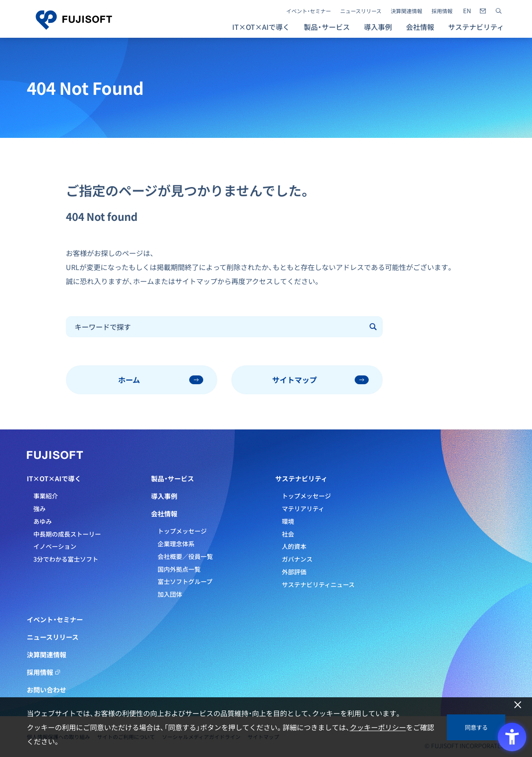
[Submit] (374, 327)
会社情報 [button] (420, 27)
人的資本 (294, 546)
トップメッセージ (182, 531)
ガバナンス (297, 559)
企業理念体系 (176, 544)
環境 (288, 521)
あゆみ (43, 521)
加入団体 (170, 594)
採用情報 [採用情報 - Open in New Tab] (442, 11)
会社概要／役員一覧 (185, 556)
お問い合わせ (47, 690)
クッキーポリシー (378, 727)
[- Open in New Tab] (467, 11)
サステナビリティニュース (318, 584)
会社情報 (164, 514)
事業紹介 (46, 496)
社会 (288, 534)
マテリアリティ (303, 508)
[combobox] (215, 327)
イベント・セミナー (309, 11)
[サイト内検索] (499, 11)
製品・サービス (173, 479)
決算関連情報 (406, 11)
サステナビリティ (301, 479)
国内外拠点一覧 (179, 569)
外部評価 (294, 572)
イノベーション (55, 546)
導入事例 (378, 27)
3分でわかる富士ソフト (66, 559)
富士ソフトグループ (185, 581)
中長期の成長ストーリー (67, 534)
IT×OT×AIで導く (54, 479)
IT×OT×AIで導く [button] (261, 27)
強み (40, 508)
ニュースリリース (361, 11)
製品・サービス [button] (327, 27)
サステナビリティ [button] (476, 27)
